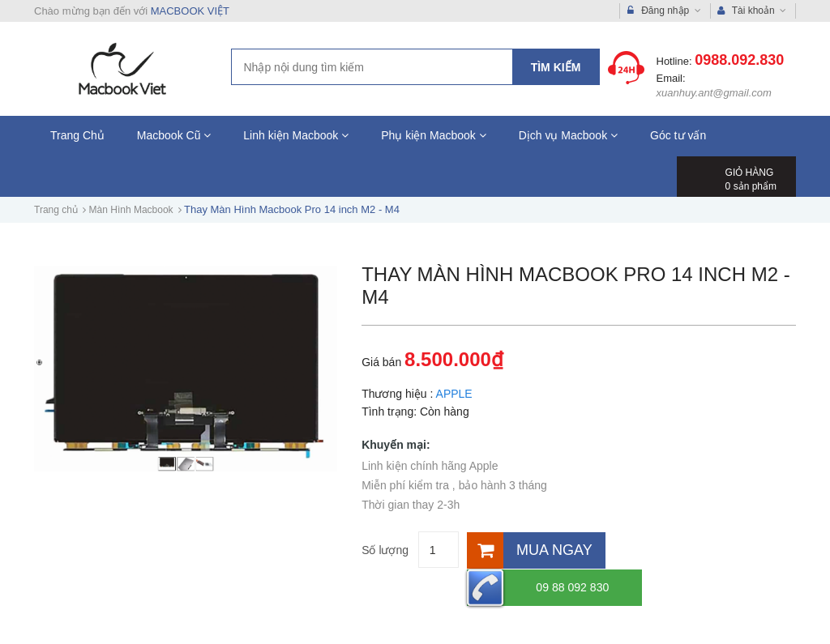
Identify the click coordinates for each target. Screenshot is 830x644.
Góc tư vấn (678, 135)
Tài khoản (752, 11)
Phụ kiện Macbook (434, 135)
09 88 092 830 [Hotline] (679, 550)
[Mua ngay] (534, 550)
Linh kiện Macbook (296, 135)
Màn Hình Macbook (131, 210)
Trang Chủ (77, 135)
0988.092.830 (739, 60)
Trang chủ (56, 210)
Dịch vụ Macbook (568, 135)
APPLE (454, 394)
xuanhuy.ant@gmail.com (714, 93)
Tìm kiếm (556, 67)
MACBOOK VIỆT (190, 11)
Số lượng (385, 550)
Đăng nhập (664, 11)
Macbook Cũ (174, 135)
